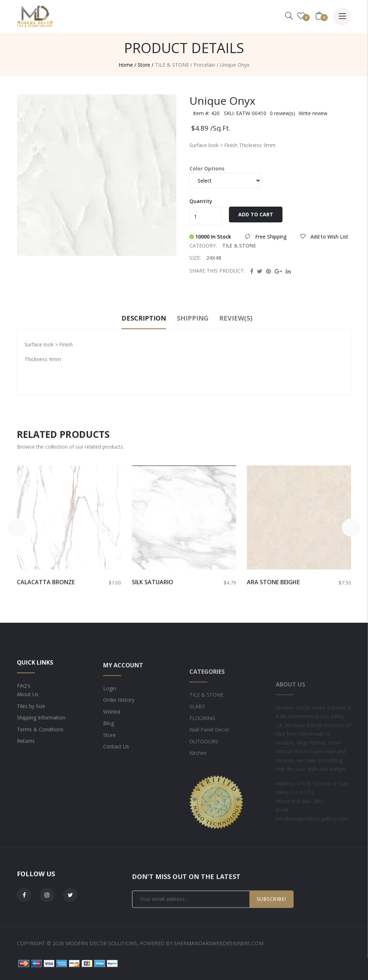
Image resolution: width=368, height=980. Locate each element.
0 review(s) (282, 118)
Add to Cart (256, 219)
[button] (17, 552)
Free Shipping (266, 241)
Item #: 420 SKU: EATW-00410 (230, 118)
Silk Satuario (153, 607)
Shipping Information (41, 742)
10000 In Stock (211, 241)
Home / (127, 65)
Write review (313, 118)
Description (144, 343)
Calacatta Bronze (46, 607)
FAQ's (24, 710)
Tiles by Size (31, 731)
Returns (26, 766)
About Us (28, 719)
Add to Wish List (324, 241)
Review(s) (236, 343)
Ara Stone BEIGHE (273, 607)
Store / (146, 65)
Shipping (193, 343)
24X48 (214, 258)
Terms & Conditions (40, 754)
